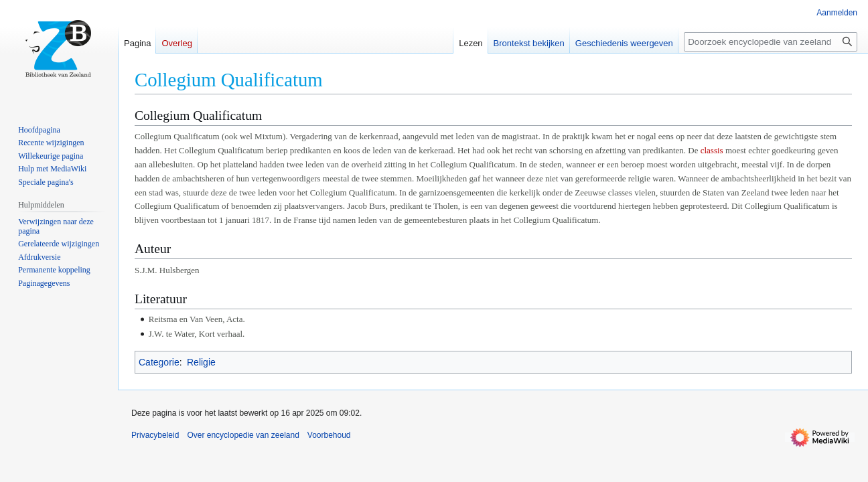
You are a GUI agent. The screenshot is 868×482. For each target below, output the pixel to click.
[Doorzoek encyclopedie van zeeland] (771, 42)
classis (712, 150)
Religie (201, 362)
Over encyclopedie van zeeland (243, 435)
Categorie (159, 362)
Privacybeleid (155, 435)
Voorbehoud (329, 435)
